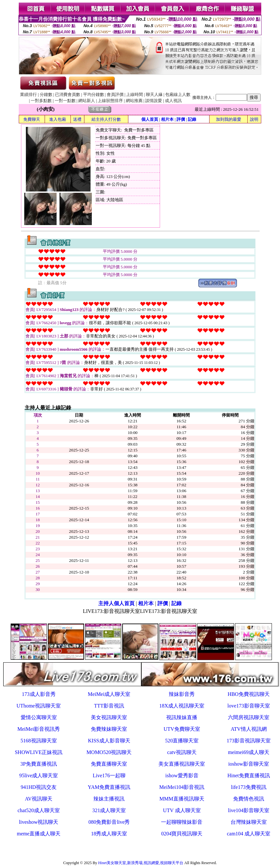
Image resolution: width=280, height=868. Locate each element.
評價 (181, 119)
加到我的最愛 (229, 119)
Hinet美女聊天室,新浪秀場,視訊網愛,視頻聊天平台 (141, 863)
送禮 (77, 119)
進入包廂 (58, 119)
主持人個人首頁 (116, 603)
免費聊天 (32, 119)
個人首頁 (150, 119)
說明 (254, 119)
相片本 (167, 119)
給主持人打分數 (106, 119)
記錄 (192, 119)
